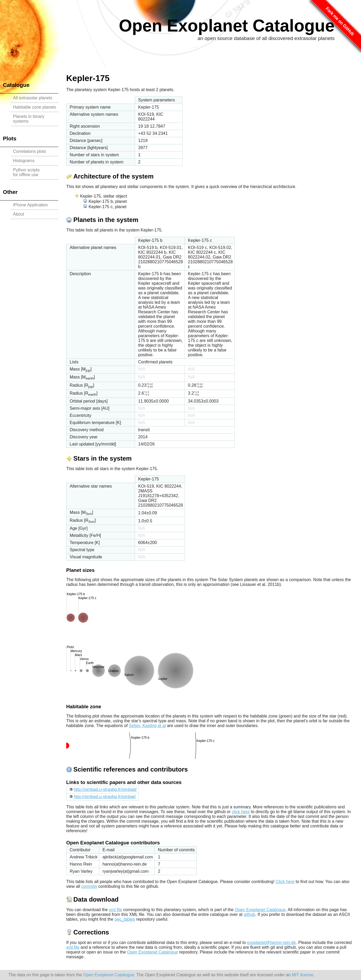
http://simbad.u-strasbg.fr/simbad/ (105, 789)
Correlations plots (30, 151)
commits (89, 886)
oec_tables (125, 919)
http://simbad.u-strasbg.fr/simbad (104, 797)
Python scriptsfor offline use (26, 172)
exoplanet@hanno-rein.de (271, 943)
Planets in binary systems (29, 119)
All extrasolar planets (33, 98)
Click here (285, 882)
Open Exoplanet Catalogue (227, 26)
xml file (115, 910)
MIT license (303, 975)
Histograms (24, 161)
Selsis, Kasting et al (147, 726)
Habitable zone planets (35, 107)
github (249, 914)
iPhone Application (30, 205)
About (19, 214)
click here (241, 812)
